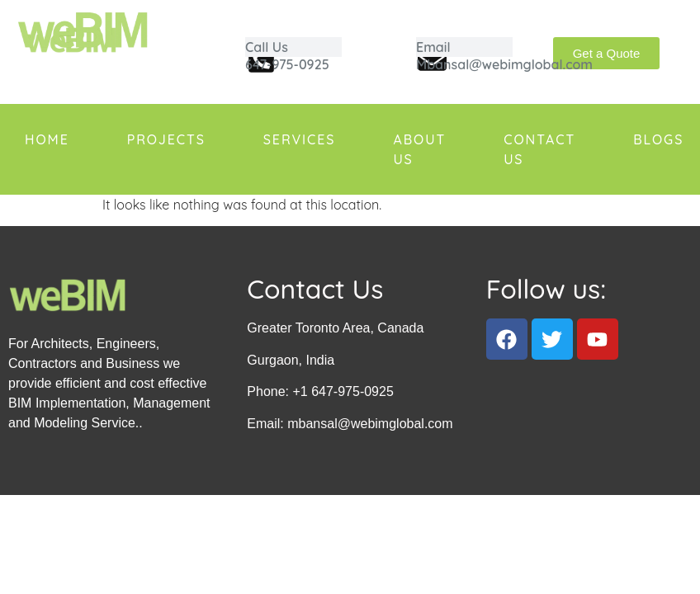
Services (300, 139)
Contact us (539, 149)
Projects (166, 139)
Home (47, 139)
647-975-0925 (287, 64)
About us (419, 149)
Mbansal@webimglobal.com (504, 64)
